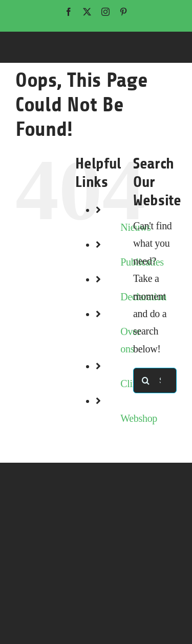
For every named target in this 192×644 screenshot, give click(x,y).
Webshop (139, 418)
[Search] (146, 380)
